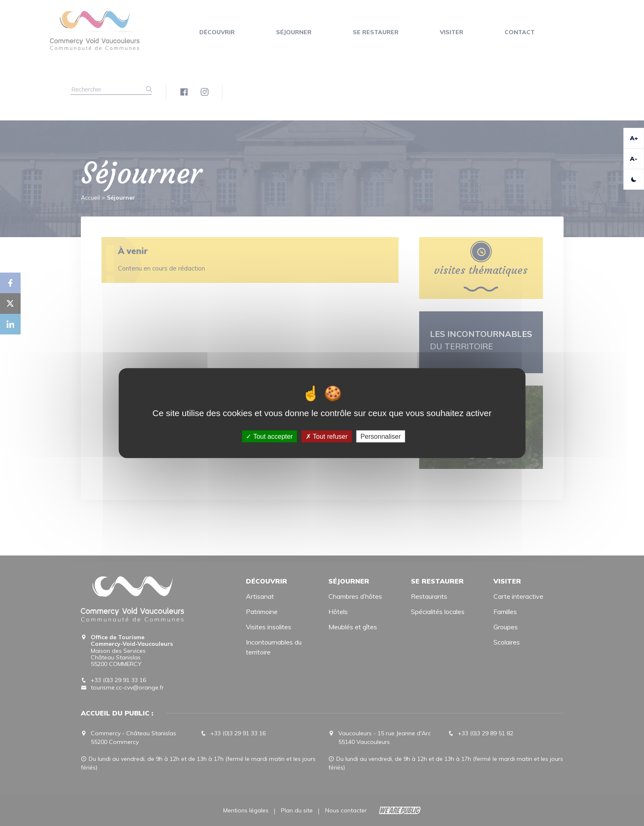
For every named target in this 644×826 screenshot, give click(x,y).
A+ (634, 138)
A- (634, 159)
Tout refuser (327, 437)
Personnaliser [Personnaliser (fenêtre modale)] (381, 437)
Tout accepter (269, 437)
